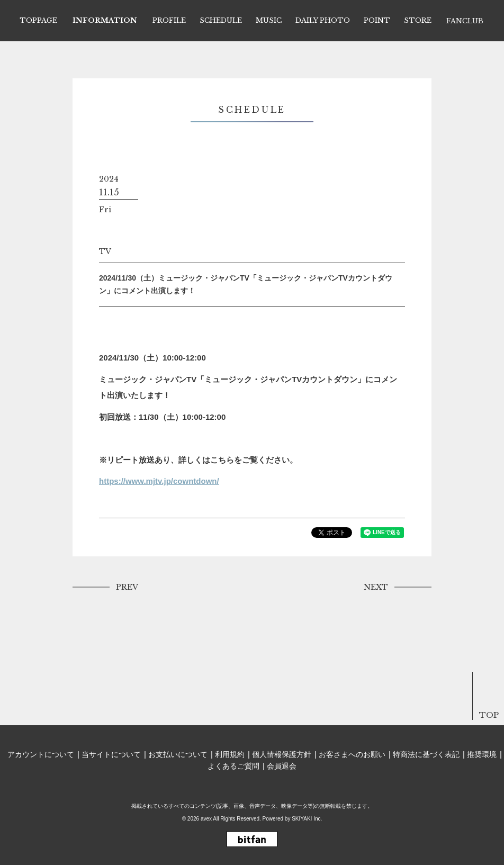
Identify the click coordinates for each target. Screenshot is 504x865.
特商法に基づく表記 (426, 754)
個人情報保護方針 (282, 754)
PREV (127, 587)
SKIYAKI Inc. (307, 819)
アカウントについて (41, 754)
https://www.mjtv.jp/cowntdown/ (159, 481)
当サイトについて (111, 754)
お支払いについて (178, 754)
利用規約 (230, 754)
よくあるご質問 (233, 766)
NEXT (376, 587)
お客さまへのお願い (352, 754)
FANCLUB (465, 21)
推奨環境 (482, 754)
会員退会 (282, 766)
